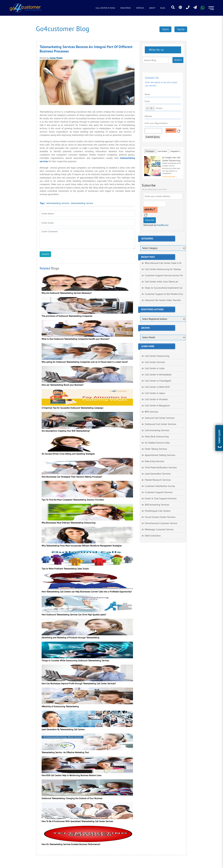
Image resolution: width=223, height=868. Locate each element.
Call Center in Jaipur (155, 393)
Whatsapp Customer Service (159, 530)
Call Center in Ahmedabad (158, 375)
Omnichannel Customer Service (161, 523)
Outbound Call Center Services (161, 424)
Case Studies (162, 151)
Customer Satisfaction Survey (160, 486)
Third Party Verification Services (161, 468)
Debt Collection (153, 536)
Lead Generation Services (158, 474)
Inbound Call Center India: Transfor (163, 300)
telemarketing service (82, 203)
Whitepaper (150, 151)
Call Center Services (155, 362)
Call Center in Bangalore (157, 406)
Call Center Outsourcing (157, 356)
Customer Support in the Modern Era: (164, 294)
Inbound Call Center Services (160, 418)
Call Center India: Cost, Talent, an (162, 282)
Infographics (175, 151)
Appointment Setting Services (160, 455)
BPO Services (152, 412)
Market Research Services (158, 480)
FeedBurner (163, 225)
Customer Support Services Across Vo (164, 275)
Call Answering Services (157, 430)
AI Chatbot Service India (157, 443)
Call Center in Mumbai (156, 399)
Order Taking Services (156, 449)
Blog (163, 8)
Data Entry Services (155, 461)
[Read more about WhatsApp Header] (203, 9)
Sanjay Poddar (56, 58)
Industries (126, 8)
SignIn (165, 29)
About (152, 8)
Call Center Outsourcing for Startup (163, 269)
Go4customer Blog (63, 29)
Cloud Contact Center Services (160, 517)
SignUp (181, 29)
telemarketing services (58, 203)
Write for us (156, 50)
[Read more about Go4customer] (25, 8)
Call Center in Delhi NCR (157, 387)
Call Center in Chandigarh (158, 381)
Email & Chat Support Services (161, 499)
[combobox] (150, 108)
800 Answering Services (157, 505)
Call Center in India (105, 8)
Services (140, 8)
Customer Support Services (159, 492)
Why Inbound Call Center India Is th (163, 263)
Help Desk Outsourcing (157, 437)
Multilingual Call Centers (158, 511)
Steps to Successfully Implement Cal (164, 288)
